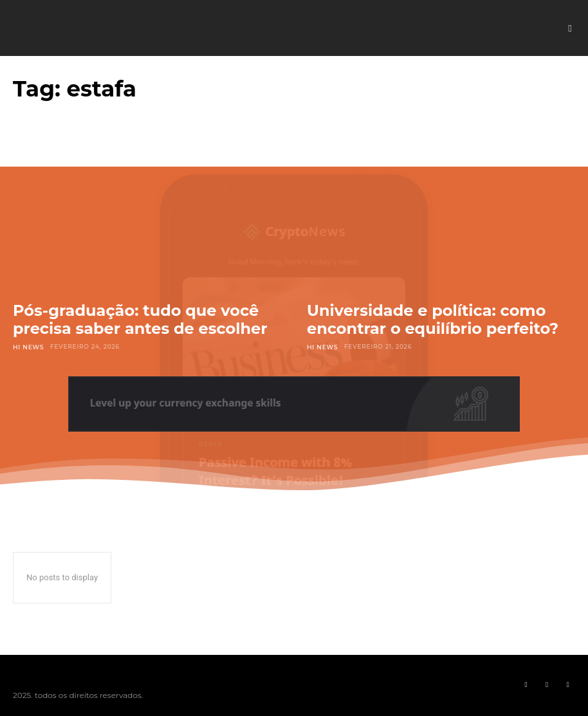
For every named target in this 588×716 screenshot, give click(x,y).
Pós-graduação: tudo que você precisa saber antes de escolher (140, 319)
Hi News (28, 346)
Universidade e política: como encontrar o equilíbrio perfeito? (433, 319)
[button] (570, 28)
